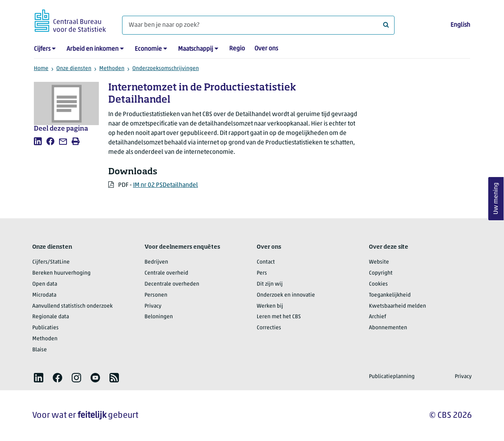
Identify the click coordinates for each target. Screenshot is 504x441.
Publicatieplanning (392, 377)
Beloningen (159, 317)
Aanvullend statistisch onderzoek (72, 306)
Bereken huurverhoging (61, 273)
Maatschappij (195, 49)
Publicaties (45, 328)
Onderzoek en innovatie (286, 295)
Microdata (44, 295)
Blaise (40, 350)
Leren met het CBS (279, 317)
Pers (262, 273)
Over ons (266, 49)
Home (41, 69)
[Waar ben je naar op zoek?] (258, 25)
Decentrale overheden (172, 284)
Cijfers (42, 49)
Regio (237, 49)
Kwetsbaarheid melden (397, 306)
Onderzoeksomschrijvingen (166, 69)
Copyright (381, 273)
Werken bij (270, 306)
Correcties (269, 328)
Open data (45, 284)
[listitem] (38, 141)
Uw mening (496, 198)
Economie (148, 49)
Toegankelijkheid (390, 295)
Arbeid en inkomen (93, 49)
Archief (378, 317)
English (460, 25)
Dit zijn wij (270, 284)
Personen (156, 295)
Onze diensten (74, 69)
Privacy (153, 306)
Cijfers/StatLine (51, 262)
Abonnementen (388, 328)
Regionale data (51, 317)
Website (379, 262)
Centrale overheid (166, 273)
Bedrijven (156, 262)
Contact (266, 262)
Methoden (112, 69)
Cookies (378, 284)
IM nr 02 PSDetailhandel (166, 185)
